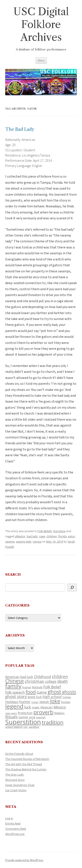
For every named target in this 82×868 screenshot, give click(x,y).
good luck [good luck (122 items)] (35, 697)
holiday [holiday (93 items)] (67, 697)
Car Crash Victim (16, 790)
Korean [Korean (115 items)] (66, 702)
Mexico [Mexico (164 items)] (60, 707)
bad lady (32, 536)
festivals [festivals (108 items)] (37, 687)
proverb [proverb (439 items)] (43, 712)
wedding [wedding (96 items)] (34, 727)
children (52, 536)
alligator (20, 536)
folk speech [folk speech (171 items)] (15, 692)
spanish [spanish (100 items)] (41, 717)
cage (42, 536)
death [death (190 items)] (63, 681)
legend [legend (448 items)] (14, 706)
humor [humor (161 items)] (25, 702)
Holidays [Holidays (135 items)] (12, 702)
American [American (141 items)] (12, 677)
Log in (9, 818)
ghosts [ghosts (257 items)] (69, 692)
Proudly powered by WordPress (24, 860)
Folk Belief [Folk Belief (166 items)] (52, 687)
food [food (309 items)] (31, 692)
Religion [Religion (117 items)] (59, 713)
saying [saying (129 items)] (23, 717)
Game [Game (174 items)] (42, 692)
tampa (37, 541)
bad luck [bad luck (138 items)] (27, 677)
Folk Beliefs (45, 531)
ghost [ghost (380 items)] (54, 692)
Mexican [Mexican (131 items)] (47, 707)
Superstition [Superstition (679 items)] (23, 722)
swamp (10, 541)
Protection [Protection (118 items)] (25, 713)
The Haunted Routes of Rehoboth (27, 759)
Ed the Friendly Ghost (19, 754)
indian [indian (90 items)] (35, 702)
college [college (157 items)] (51, 681)
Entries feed (13, 823)
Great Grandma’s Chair (20, 785)
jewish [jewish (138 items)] (44, 702)
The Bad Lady (20, 129)
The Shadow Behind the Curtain (26, 769)
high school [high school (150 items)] (52, 697)
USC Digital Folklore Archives (41, 24)
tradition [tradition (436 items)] (53, 722)
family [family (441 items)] (13, 686)
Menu (41, 60)
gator (72, 536)
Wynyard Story (15, 780)
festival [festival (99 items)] (27, 687)
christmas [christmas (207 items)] (34, 681)
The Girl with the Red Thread (24, 764)
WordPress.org (15, 834)
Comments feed (16, 829)
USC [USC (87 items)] (26, 727)
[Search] (72, 587)
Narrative (59, 531)
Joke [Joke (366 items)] (55, 701)
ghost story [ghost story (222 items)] (16, 696)
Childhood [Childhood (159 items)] (42, 677)
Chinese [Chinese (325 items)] (15, 681)
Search (13, 574)
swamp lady (24, 541)
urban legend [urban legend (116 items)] (14, 727)
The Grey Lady (15, 775)
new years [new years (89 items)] (11, 713)
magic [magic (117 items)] (36, 707)
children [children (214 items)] (60, 676)
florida (62, 536)
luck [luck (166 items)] (28, 707)
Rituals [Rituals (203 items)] (11, 717)
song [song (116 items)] (32, 717)
